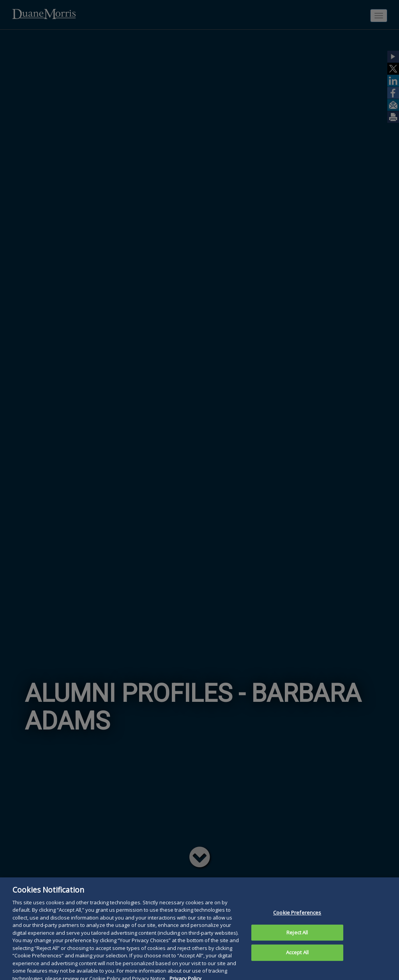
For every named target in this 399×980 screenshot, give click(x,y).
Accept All (297, 957)
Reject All (297, 937)
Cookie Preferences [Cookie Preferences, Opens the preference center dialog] (297, 917)
